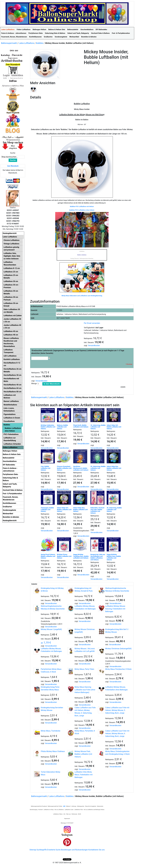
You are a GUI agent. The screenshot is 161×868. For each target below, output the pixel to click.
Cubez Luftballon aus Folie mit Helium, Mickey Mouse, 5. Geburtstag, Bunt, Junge (117, 710)
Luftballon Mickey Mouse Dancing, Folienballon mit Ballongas (115, 609)
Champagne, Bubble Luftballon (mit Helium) (47, 509)
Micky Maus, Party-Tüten (84, 669)
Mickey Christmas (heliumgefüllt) (118, 649)
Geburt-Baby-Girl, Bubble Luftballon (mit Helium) (114, 427)
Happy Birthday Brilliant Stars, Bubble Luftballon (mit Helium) (114, 557)
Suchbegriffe (42, 850)
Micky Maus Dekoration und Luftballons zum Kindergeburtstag (82, 296)
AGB (64, 806)
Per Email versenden (92, 323)
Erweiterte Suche (54, 850)
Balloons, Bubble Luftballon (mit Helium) (62, 427)
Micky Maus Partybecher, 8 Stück (118, 669)
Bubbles (40, 43)
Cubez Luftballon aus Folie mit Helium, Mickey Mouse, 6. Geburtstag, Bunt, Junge (117, 734)
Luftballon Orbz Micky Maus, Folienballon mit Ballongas (84, 775)
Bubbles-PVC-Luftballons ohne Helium (82, 210)
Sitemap (33, 850)
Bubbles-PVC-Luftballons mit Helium (82, 206)
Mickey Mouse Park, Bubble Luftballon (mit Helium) (83, 754)
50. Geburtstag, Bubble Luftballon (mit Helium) (98, 468)
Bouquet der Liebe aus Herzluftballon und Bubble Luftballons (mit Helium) (98, 557)
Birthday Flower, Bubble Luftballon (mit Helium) (64, 556)
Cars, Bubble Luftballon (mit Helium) (46, 468)
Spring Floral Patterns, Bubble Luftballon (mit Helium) (48, 556)
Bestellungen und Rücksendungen (75, 850)
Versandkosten (94, 345)
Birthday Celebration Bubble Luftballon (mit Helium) (48, 427)
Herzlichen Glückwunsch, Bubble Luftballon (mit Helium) (81, 468)
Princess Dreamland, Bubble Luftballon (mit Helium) (64, 468)
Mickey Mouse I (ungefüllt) (51, 629)
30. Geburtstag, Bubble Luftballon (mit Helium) (98, 427)
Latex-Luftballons (26, 43)
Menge (34, 383)
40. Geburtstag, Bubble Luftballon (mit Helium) (114, 509)
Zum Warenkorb (13, 166)
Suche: (13, 153)
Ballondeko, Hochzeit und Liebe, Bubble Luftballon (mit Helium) (97, 510)
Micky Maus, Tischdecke (51, 731)
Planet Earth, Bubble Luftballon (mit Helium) (81, 426)
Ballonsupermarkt (9, 43)
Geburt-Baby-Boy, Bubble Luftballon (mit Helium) (114, 468)
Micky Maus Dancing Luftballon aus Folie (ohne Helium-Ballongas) (85, 690)
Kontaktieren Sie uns (96, 850)
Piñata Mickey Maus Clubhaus (53, 751)
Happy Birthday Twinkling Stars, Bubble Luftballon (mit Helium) (81, 556)
